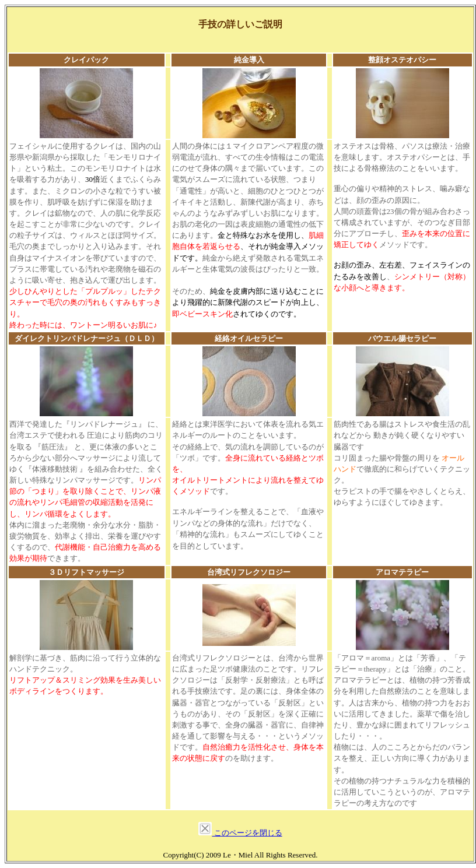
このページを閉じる (247, 833)
